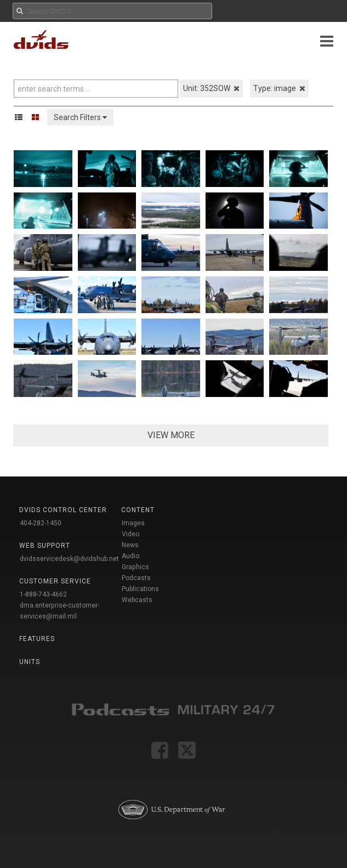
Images (133, 523)
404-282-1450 (41, 523)
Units (30, 662)
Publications (140, 589)
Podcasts (136, 578)
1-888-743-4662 (43, 594)
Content (138, 510)
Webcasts (137, 600)
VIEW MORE (171, 435)
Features (37, 639)
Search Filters (80, 117)
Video (130, 534)
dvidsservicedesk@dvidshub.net (69, 559)
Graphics (135, 567)
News (130, 545)
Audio (130, 556)
